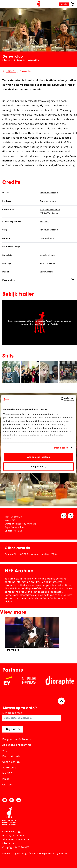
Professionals (11, 756)
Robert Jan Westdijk (49, 193)
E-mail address (32, 716)
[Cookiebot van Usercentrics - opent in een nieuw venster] (61, 399)
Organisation (11, 762)
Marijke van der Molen (50, 210)
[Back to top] (61, 701)
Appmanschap (38, 853)
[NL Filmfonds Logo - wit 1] (33, 681)
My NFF (7, 773)
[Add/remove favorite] (71, 516)
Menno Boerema (47, 263)
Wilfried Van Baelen (49, 213)
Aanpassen (39, 466)
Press (6, 779)
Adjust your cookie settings (59, 321)
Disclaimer (9, 843)
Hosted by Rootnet (57, 853)
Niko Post (44, 221)
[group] (32, 636)
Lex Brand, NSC (47, 238)
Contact (8, 785)
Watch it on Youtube (49, 324)
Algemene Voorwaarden (16, 839)
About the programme (17, 745)
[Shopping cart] (73, 4)
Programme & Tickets (17, 739)
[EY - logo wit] (12, 681)
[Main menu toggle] (5, 4)
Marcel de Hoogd (47, 255)
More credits (38, 280)
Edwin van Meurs (48, 201)
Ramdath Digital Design (15, 853)
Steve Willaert (46, 272)
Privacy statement (13, 835)
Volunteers (9, 768)
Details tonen (61, 448)
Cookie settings (12, 832)
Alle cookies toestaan (38, 457)
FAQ (5, 751)
